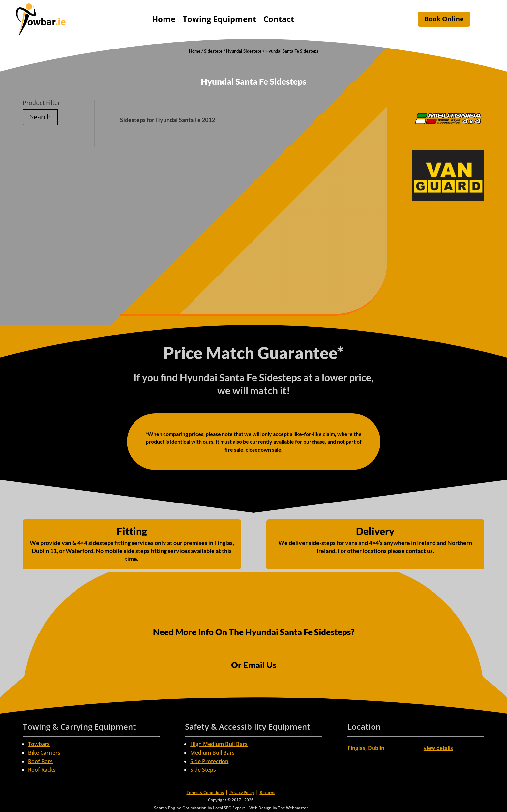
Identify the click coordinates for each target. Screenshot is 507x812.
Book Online (444, 19)
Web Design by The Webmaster (279, 808)
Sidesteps (213, 51)
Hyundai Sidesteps (244, 51)
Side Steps (203, 770)
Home (164, 19)
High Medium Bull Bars (219, 744)
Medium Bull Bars (212, 753)
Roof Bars (40, 761)
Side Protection (209, 761)
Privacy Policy (242, 792)
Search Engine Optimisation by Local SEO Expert (199, 808)
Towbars (39, 744)
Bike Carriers (44, 753)
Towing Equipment (219, 19)
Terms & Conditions (205, 792)
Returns (268, 792)
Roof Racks (42, 770)
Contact (279, 19)
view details (438, 748)
